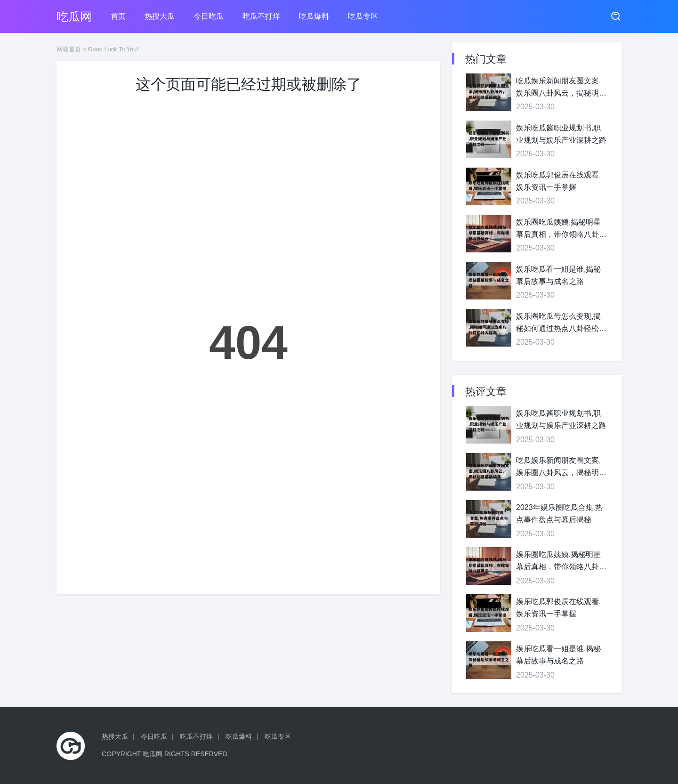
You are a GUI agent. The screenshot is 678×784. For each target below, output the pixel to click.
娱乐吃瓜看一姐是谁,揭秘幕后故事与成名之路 (558, 275)
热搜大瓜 (160, 16)
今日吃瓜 (209, 16)
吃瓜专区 (363, 16)
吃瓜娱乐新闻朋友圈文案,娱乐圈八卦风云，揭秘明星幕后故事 (561, 88)
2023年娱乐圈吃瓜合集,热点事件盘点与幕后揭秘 (559, 513)
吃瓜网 (74, 16)
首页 (118, 16)
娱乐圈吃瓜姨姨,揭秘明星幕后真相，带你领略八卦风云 (561, 229)
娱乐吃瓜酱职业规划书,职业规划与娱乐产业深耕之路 (561, 134)
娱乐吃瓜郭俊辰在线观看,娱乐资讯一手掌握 (558, 181)
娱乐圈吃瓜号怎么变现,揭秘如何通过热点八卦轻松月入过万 (561, 323)
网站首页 (69, 49)
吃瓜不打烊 (261, 16)
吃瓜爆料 (314, 16)
